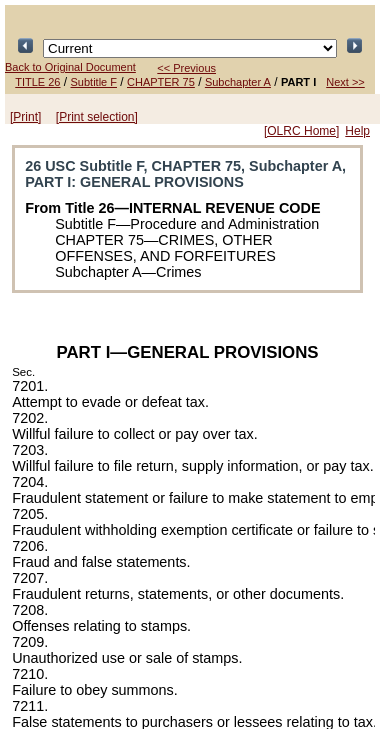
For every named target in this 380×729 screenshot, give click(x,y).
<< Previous (186, 68)
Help (357, 131)
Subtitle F (94, 82)
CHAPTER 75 (161, 82)
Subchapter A (238, 82)
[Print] (25, 117)
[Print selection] (97, 117)
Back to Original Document (70, 67)
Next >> (345, 82)
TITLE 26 (37, 82)
